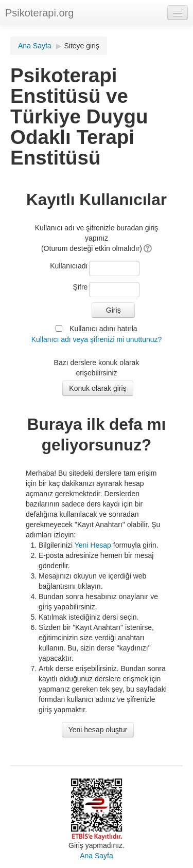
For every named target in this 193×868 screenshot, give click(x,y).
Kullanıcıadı (69, 266)
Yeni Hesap (93, 545)
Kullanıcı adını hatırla (103, 329)
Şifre (81, 287)
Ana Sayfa (35, 46)
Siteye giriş (82, 46)
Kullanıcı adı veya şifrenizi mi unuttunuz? (97, 339)
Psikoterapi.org (39, 13)
